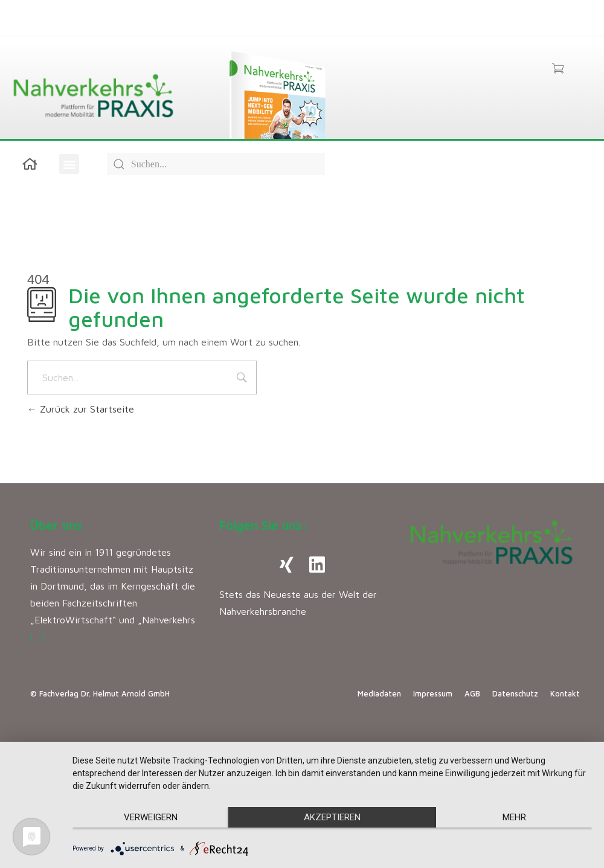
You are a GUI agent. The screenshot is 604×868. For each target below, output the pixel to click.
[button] (69, 164)
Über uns (56, 525)
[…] (38, 637)
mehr (514, 817)
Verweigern (151, 817)
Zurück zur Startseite (81, 409)
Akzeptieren (332, 817)
